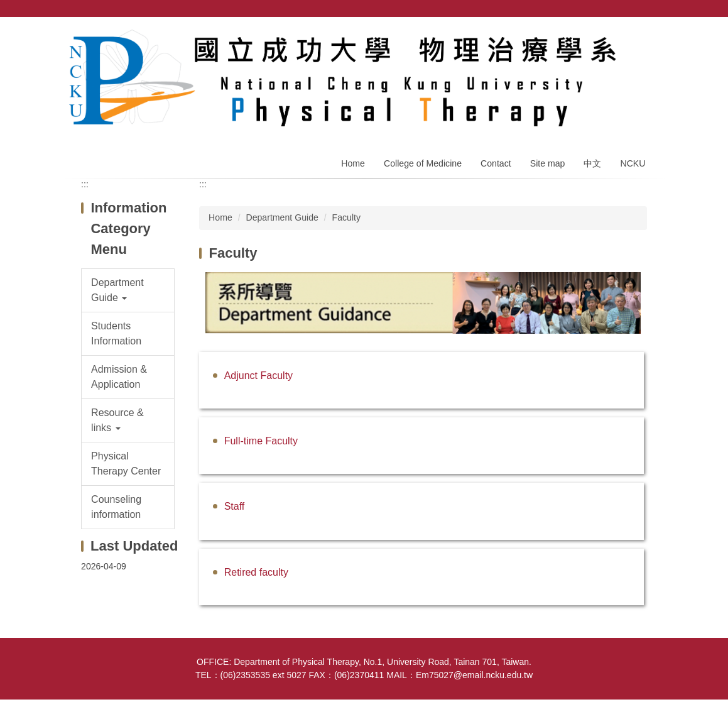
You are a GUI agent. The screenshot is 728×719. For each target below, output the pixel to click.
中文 (592, 163)
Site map (548, 163)
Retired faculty (256, 572)
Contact (496, 163)
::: (85, 184)
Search (650, 8)
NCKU (633, 163)
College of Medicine (423, 163)
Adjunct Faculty (258, 376)
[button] (128, 290)
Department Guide (282, 217)
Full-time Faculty (261, 441)
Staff (235, 506)
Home (353, 163)
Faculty (347, 217)
